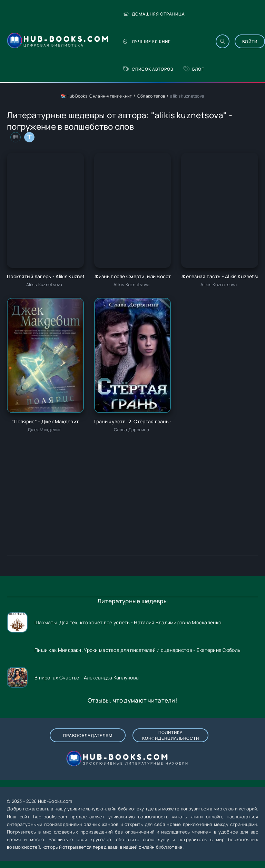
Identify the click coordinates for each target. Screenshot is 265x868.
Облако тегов (151, 96)
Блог (194, 69)
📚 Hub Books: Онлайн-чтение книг (96, 96)
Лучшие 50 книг (147, 42)
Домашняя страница (154, 14)
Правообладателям (88, 735)
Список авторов (148, 69)
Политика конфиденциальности (171, 735)
